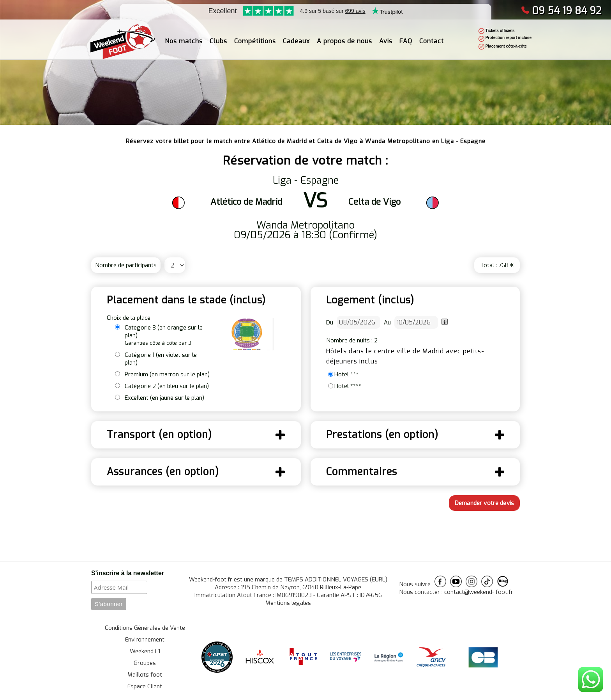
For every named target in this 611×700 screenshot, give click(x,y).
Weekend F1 (145, 651)
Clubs (218, 36)
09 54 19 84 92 (561, 11)
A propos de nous (344, 36)
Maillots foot (145, 675)
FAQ (406, 36)
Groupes (145, 663)
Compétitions (255, 36)
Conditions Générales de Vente (145, 628)
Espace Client (145, 686)
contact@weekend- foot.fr (479, 592)
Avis (386, 36)
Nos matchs (184, 36)
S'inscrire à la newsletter (128, 573)
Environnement (145, 640)
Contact (432, 36)
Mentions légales (288, 603)
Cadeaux (296, 36)
